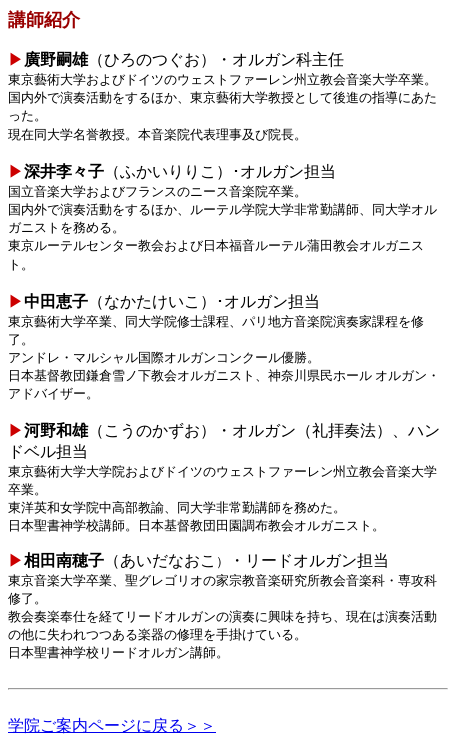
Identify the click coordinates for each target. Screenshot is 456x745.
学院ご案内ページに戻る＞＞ (112, 725)
